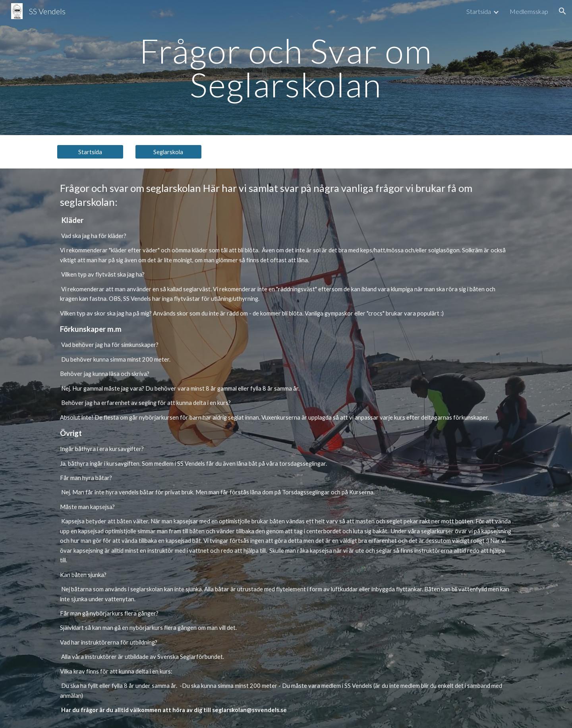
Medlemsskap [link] (529, 11)
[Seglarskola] (168, 152)
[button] (562, 11)
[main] (286, 68)
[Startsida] (90, 152)
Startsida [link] (479, 11)
